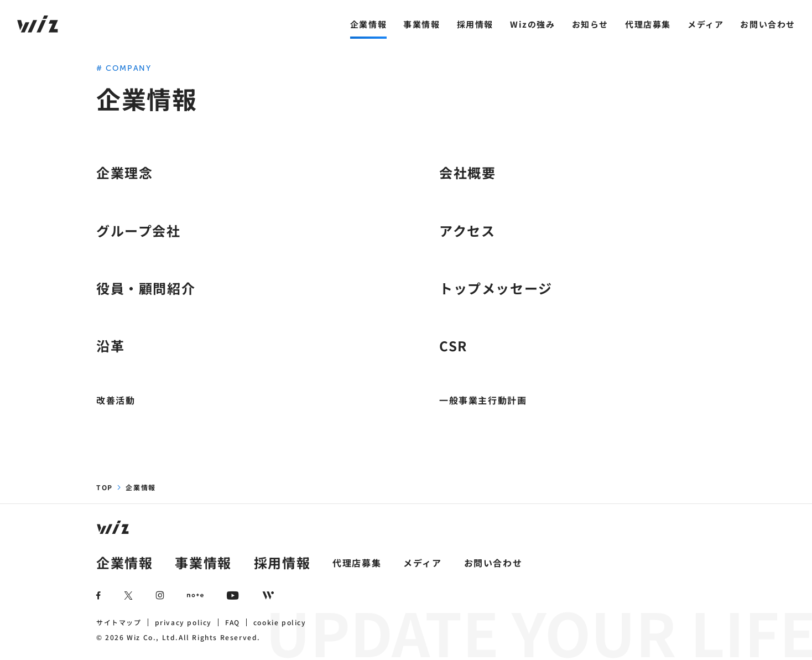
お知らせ (590, 24)
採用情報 (475, 24)
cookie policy (280, 622)
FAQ (233, 622)
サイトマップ (119, 622)
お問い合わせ (768, 24)
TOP (105, 487)
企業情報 (368, 24)
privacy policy (183, 622)
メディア (706, 24)
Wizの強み (533, 24)
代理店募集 (648, 24)
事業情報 (421, 24)
